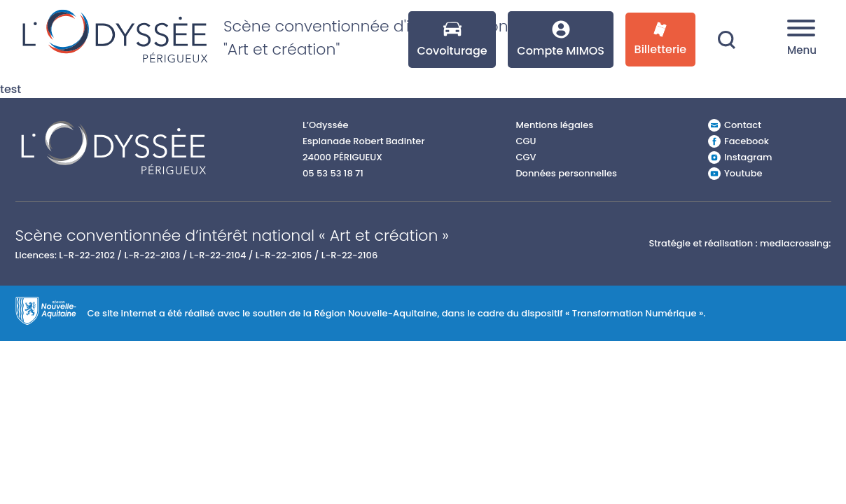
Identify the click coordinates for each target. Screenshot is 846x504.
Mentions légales (554, 125)
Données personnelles (566, 173)
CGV (526, 157)
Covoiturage (452, 40)
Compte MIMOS (561, 40)
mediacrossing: (795, 243)
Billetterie (661, 40)
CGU (526, 141)
